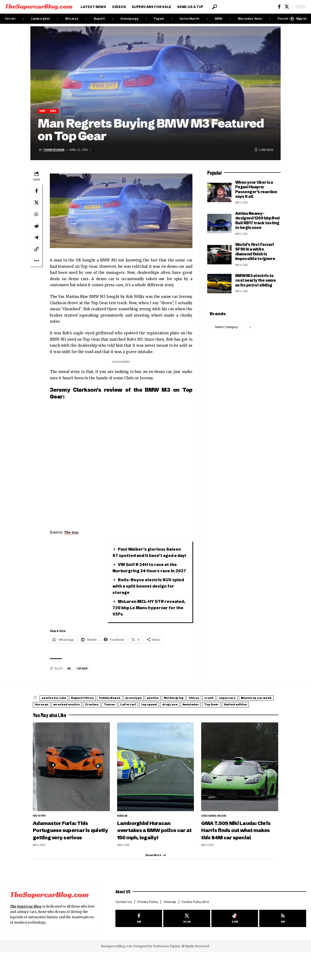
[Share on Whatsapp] (36, 215)
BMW (219, 19)
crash (265, 712)
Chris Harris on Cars (215, 835)
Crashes (185, 718)
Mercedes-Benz (250, 19)
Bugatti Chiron (95, 712)
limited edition (133, 724)
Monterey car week (84, 718)
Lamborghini (40, 19)
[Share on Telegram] (36, 238)
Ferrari (10, 19)
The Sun (72, 533)
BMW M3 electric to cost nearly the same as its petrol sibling (256, 281)
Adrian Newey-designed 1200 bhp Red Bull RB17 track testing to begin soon (257, 221)
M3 (69, 682)
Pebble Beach (131, 712)
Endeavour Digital (166, 974)
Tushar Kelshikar (56, 151)
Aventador (74, 724)
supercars (47, 718)
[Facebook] (279, 7)
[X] (287, 7)
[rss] (283, 947)
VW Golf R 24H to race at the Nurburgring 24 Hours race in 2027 (147, 578)
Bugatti (99, 19)
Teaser (208, 718)
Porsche (284, 19)
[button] (215, 7)
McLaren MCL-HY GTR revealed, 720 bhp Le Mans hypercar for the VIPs (143, 621)
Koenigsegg (130, 19)
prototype (162, 712)
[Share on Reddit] (36, 226)
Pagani (159, 19)
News (56, 111)
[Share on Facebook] (36, 191)
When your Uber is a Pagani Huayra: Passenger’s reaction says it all (256, 190)
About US (124, 919)
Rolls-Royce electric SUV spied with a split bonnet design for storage (149, 600)
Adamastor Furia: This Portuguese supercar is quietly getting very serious (65, 853)
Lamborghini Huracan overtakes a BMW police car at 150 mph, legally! (151, 849)
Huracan (119, 718)
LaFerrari (233, 718)
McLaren (72, 19)
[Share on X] (36, 203)
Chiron (244, 712)
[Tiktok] (235, 947)
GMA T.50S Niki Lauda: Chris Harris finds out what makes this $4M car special (239, 849)
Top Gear (83, 682)
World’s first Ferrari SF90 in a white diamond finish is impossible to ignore (255, 252)
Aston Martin (189, 19)
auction (188, 712)
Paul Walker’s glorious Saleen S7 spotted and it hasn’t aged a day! (150, 556)
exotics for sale (58, 712)
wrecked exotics (152, 718)
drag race (46, 724)
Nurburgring (217, 712)
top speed (261, 718)
